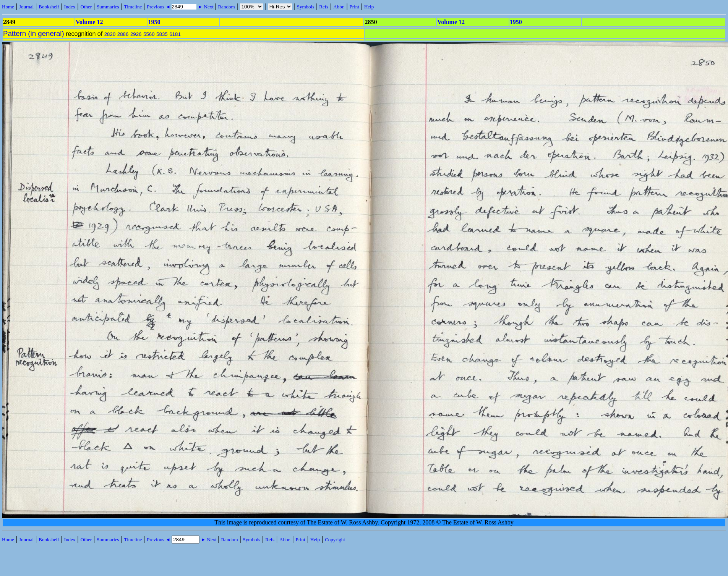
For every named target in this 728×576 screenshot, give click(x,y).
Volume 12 (89, 22)
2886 (123, 34)
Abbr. (339, 7)
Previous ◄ (159, 7)
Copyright (335, 540)
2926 (136, 34)
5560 (149, 34)
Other (86, 7)
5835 (162, 34)
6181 (175, 34)
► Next (206, 7)
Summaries (108, 7)
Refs (324, 7)
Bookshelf (49, 7)
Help (369, 7)
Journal (26, 7)
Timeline (133, 7)
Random (226, 7)
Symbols (306, 7)
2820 (110, 34)
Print (354, 7)
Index (70, 7)
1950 (154, 22)
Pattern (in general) (34, 33)
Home (8, 7)
